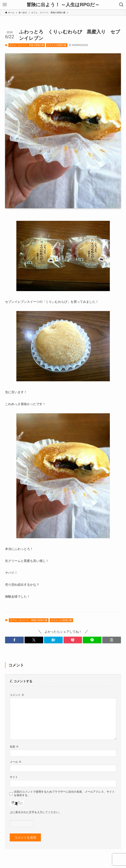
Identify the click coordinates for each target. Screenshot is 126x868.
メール (16, 762)
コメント (17, 695)
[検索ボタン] (121, 5)
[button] (14, 640)
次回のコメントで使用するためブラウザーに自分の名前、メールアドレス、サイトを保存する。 (64, 793)
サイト (14, 777)
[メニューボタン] (5, 5)
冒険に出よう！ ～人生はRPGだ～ (63, 5)
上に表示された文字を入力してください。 (36, 812)
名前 (14, 747)
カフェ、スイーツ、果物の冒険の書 (27, 45)
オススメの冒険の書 (57, 45)
